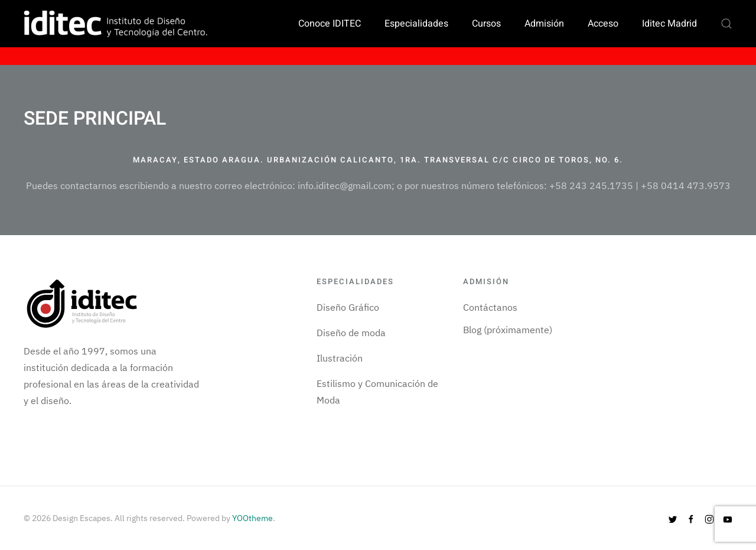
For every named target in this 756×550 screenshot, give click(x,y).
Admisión (544, 24)
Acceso (603, 24)
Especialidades (416, 24)
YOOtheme (252, 518)
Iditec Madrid (669, 24)
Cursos (486, 24)
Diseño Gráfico (348, 307)
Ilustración (340, 358)
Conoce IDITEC (330, 24)
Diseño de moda (351, 333)
